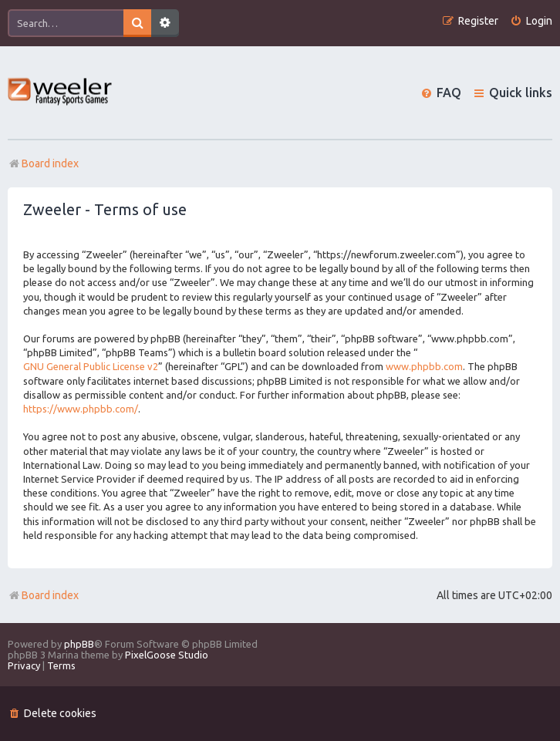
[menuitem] (531, 21)
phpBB (79, 644)
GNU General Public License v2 (91, 366)
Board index (43, 595)
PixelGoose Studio (167, 655)
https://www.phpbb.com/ (81, 409)
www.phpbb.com (424, 366)
